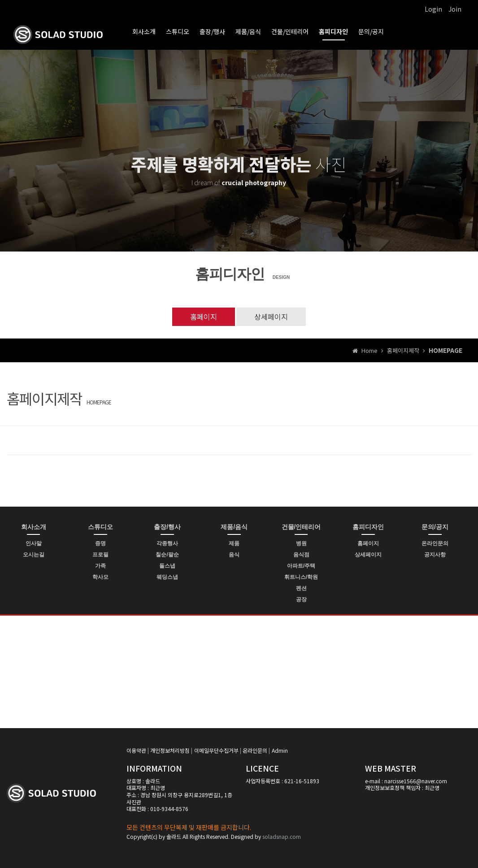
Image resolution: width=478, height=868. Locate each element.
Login (433, 9)
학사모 (100, 577)
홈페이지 (204, 317)
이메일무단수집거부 (216, 750)
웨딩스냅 (167, 577)
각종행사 (167, 543)
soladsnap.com (282, 836)
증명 (100, 543)
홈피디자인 (333, 31)
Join (455, 9)
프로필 (100, 555)
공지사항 (435, 555)
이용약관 (136, 750)
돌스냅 (167, 566)
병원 (301, 543)
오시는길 (34, 555)
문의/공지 (371, 31)
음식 (234, 555)
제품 (234, 543)
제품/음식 (248, 31)
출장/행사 (212, 31)
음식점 (301, 555)
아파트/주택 (301, 566)
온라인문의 (435, 543)
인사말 (34, 543)
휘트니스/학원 (301, 577)
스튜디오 (178, 31)
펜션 (301, 588)
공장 (301, 599)
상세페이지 (271, 317)
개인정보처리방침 (170, 750)
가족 (100, 566)
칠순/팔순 (167, 555)
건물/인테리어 (290, 31)
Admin (280, 750)
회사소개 (144, 31)
